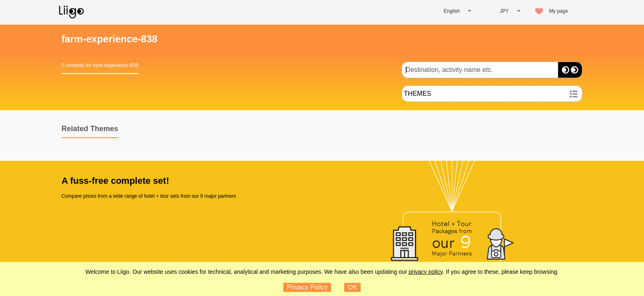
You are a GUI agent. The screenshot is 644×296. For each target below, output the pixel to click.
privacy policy (426, 272)
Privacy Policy (307, 287)
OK (353, 287)
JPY (504, 11)
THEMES (417, 94)
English (452, 11)
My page (559, 11)
